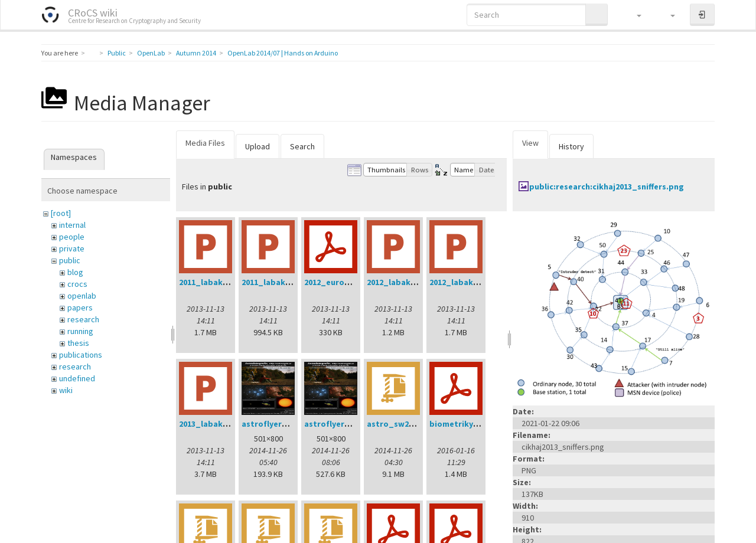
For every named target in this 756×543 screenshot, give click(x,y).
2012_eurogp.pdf (338, 282)
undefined (77, 378)
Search (302, 146)
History (571, 146)
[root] (61, 213)
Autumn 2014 (196, 53)
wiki (66, 390)
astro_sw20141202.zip (409, 424)
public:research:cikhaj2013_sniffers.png (607, 187)
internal (72, 225)
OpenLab (151, 53)
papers (80, 308)
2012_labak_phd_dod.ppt (481, 282)
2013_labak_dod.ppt (220, 424)
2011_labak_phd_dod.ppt (230, 282)
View (530, 143)
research (83, 319)
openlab (82, 296)
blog (75, 272)
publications (81, 355)
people (72, 237)
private (72, 248)
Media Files (205, 143)
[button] (633, 15)
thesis (78, 343)
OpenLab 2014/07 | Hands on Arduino (283, 53)
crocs (77, 284)
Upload (258, 146)
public (70, 260)
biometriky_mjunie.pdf (475, 424)
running (80, 331)
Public (117, 53)
